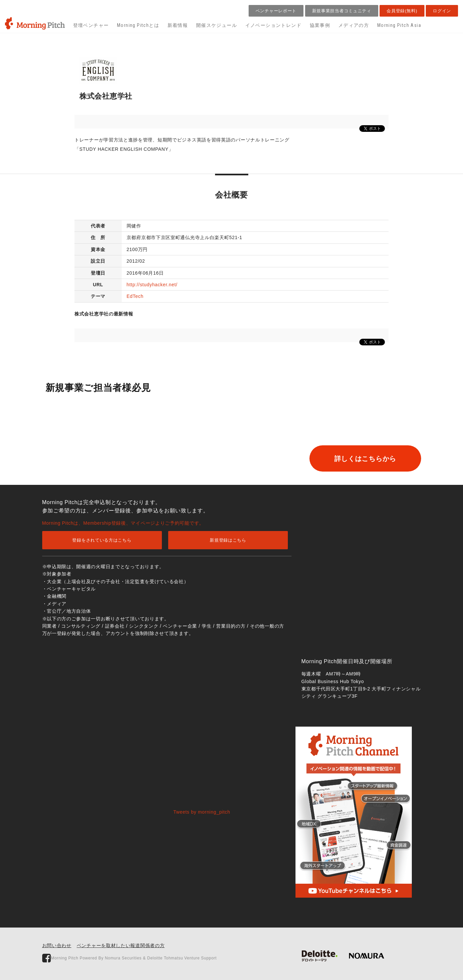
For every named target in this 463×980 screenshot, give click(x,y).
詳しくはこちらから (363, 459)
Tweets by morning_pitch (202, 812)
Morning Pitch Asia (399, 25)
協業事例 (320, 25)
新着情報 (178, 25)
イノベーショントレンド (273, 25)
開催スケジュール (217, 25)
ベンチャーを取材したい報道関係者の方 (121, 945)
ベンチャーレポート (276, 11)
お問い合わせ (57, 945)
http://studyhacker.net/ (152, 285)
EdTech (135, 296)
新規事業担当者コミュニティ (342, 11)
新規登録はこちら (228, 540)
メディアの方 (354, 25)
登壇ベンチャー (91, 25)
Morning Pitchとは (138, 25)
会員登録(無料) (402, 11)
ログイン (442, 11)
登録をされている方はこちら (102, 540)
